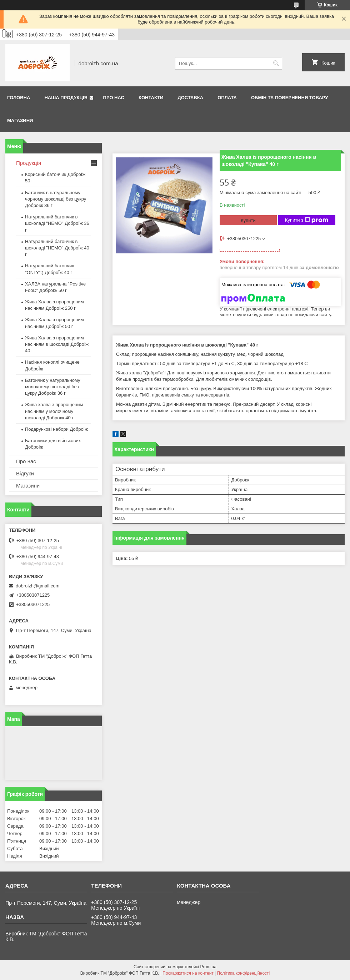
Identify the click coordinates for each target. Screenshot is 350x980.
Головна (19, 98)
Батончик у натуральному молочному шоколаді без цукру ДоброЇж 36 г (53, 387)
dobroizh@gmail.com (37, 586)
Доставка (190, 98)
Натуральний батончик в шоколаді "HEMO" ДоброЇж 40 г (57, 248)
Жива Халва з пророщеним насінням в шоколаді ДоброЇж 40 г (57, 344)
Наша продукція (66, 98)
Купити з (307, 220)
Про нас (114, 98)
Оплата (227, 98)
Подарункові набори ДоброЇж (56, 429)
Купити (248, 220)
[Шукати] (276, 63)
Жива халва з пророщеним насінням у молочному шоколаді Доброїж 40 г (54, 411)
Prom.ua (208, 967)
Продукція (29, 163)
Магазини (20, 120)
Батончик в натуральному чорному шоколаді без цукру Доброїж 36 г (56, 199)
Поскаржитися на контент (188, 973)
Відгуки (25, 473)
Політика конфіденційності (244, 973)
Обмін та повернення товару (289, 98)
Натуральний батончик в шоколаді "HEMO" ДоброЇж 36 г (57, 223)
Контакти (151, 98)
